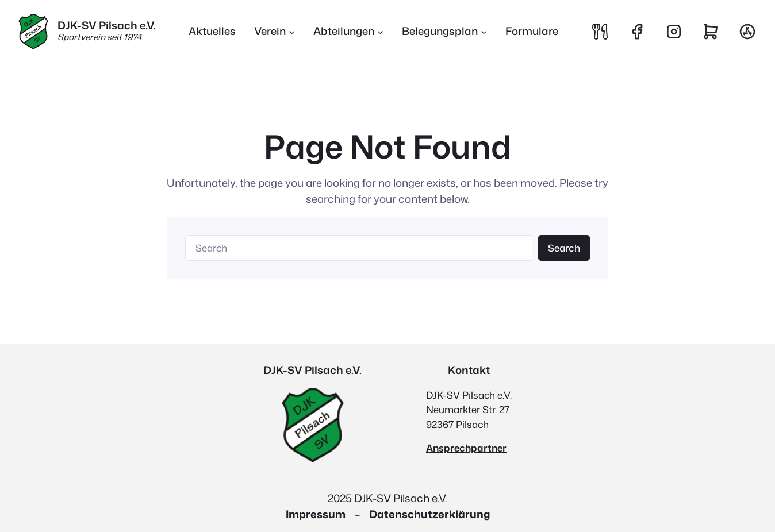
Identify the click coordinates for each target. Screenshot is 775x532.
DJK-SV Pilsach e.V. (107, 25)
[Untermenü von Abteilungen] (380, 32)
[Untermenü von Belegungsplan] (484, 32)
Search (564, 248)
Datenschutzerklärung (429, 514)
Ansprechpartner (466, 448)
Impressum (316, 514)
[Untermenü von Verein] (292, 32)
